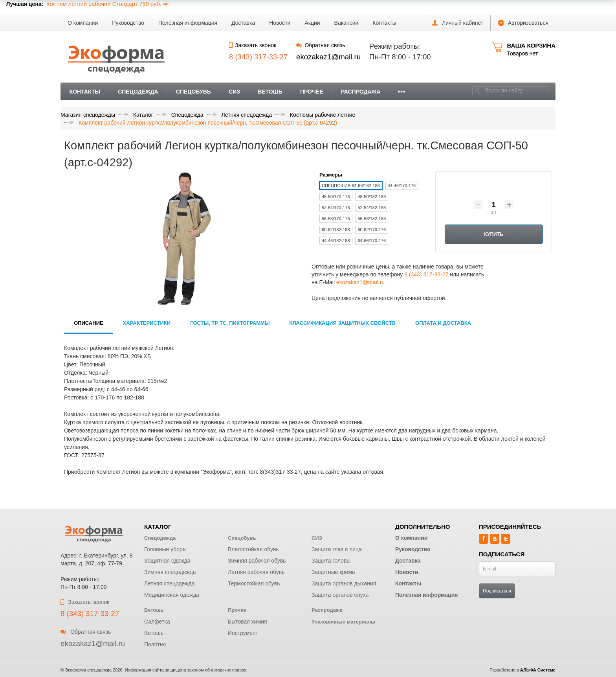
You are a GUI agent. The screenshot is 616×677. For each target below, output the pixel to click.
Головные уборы (165, 549)
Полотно (155, 644)
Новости (280, 23)
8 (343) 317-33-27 (426, 274)
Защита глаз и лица (337, 549)
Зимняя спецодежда (170, 572)
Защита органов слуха (340, 595)
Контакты (384, 23)
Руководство (128, 23)
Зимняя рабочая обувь (257, 561)
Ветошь (270, 92)
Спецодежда (138, 92)
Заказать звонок (253, 45)
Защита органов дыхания (344, 583)
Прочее (312, 92)
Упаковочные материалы (343, 622)
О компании (83, 23)
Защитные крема (333, 572)
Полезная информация (188, 23)
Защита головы (331, 561)
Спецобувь (193, 92)
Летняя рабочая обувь (256, 572)
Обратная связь (321, 45)
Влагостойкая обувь (253, 549)
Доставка (243, 23)
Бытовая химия (247, 622)
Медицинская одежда (172, 595)
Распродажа (361, 92)
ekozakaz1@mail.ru (328, 57)
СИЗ (234, 92)
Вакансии (346, 23)
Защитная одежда (167, 561)
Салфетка (157, 622)
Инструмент (243, 633)
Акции (312, 23)
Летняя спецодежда (170, 583)
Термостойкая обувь (254, 583)
